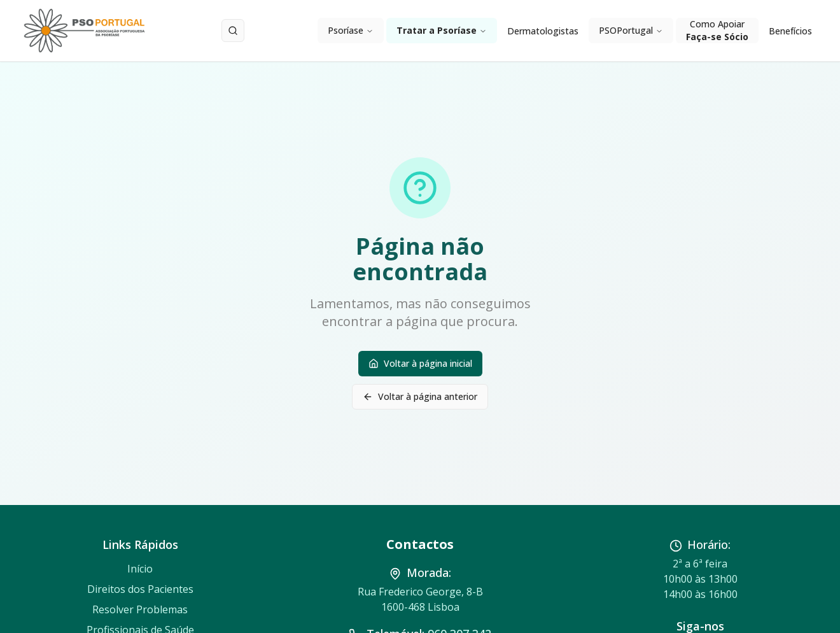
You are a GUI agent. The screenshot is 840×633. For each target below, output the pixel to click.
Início (140, 569)
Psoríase (351, 30)
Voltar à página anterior (420, 396)
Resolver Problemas (140, 609)
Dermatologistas (543, 31)
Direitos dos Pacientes (140, 589)
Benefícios (790, 31)
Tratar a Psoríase (442, 30)
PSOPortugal (631, 30)
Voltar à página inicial (420, 363)
